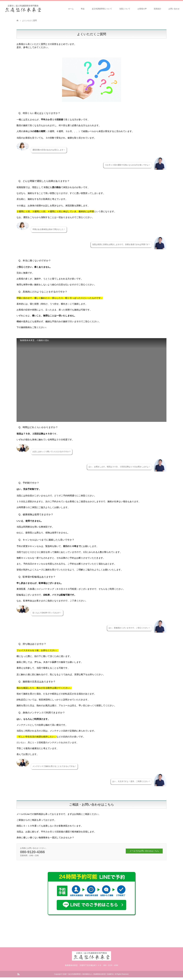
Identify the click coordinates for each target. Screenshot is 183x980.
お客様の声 (142, 9)
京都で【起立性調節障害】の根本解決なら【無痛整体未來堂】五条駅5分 (88, 974)
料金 (83, 9)
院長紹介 (158, 9)
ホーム (71, 9)
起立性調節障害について (102, 9)
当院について (125, 9)
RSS (18, 974)
